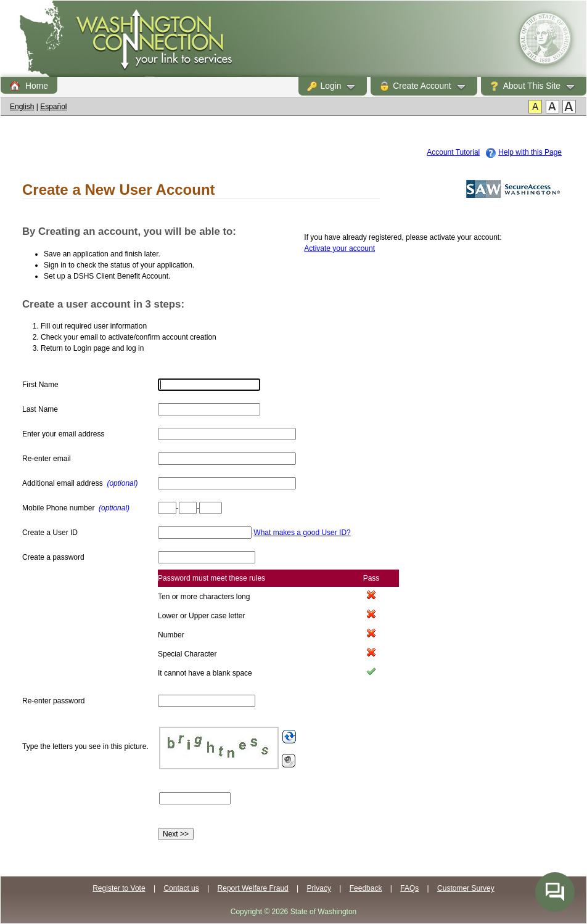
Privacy (319, 888)
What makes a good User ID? (302, 533)
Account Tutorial (453, 152)
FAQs (409, 888)
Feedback (366, 888)
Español (53, 107)
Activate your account (339, 248)
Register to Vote (119, 888)
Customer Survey (466, 888)
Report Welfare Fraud (253, 888)
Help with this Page (530, 152)
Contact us (181, 888)
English (22, 107)
